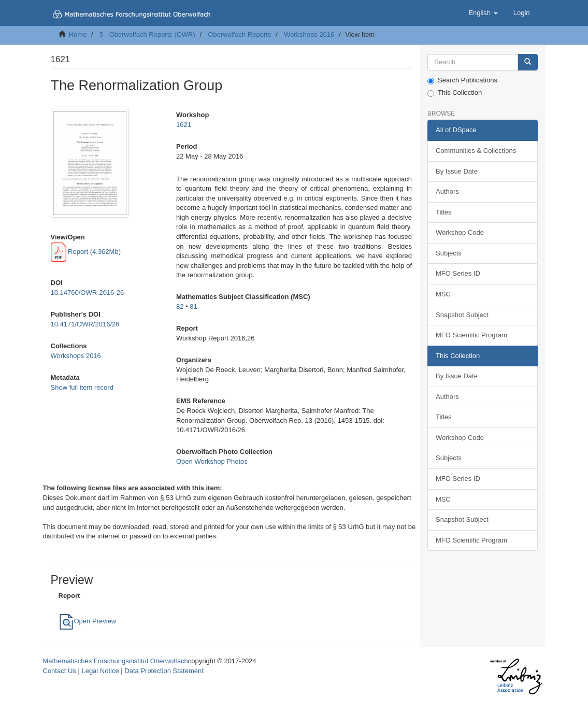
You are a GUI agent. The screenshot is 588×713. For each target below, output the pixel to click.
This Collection (455, 93)
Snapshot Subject (462, 315)
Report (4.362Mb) (86, 252)
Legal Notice (100, 671)
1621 (184, 125)
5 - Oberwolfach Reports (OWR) (147, 34)
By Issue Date (457, 171)
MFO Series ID (458, 273)
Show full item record (82, 387)
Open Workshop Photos (212, 461)
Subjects (449, 253)
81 (193, 306)
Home (78, 34)
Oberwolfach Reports (239, 34)
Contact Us (60, 671)
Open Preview (88, 621)
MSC (443, 294)
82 (180, 306)
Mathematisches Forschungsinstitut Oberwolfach (116, 661)
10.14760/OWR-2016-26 (88, 293)
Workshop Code (460, 232)
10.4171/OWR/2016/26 (85, 324)
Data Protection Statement (164, 671)
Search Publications (462, 80)
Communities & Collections (476, 151)
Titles (444, 212)
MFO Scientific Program (471, 335)
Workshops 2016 (309, 34)
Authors (447, 191)
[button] (483, 13)
